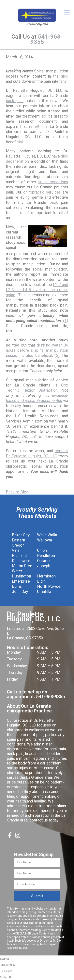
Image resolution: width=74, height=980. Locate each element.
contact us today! (44, 820)
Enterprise (21, 581)
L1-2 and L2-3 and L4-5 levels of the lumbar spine (37, 290)
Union (42, 550)
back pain (15, 101)
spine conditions (53, 182)
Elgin (41, 581)
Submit (37, 896)
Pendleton (46, 556)
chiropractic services (42, 192)
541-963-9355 (47, 39)
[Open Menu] (67, 12)
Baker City (21, 535)
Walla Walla (47, 535)
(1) (66, 321)
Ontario (43, 561)
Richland (19, 556)
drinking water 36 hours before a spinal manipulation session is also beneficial (37, 350)
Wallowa (44, 540)
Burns (17, 586)
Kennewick (21, 561)
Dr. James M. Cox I (51, 941)
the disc (61, 76)
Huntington (21, 576)
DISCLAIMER (23, 933)
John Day (20, 592)
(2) (57, 355)
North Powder (49, 586)
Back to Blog (17, 492)
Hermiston (46, 576)
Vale (16, 550)
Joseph (44, 566)
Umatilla (44, 592)
